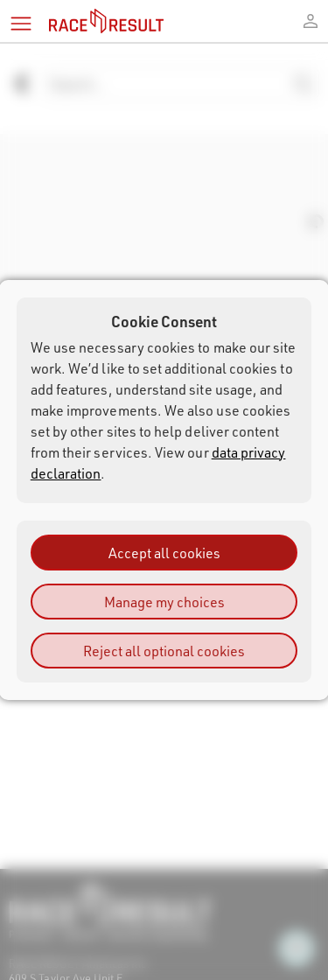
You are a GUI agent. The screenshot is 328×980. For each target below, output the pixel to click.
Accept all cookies (164, 553)
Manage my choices (164, 602)
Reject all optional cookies (164, 651)
